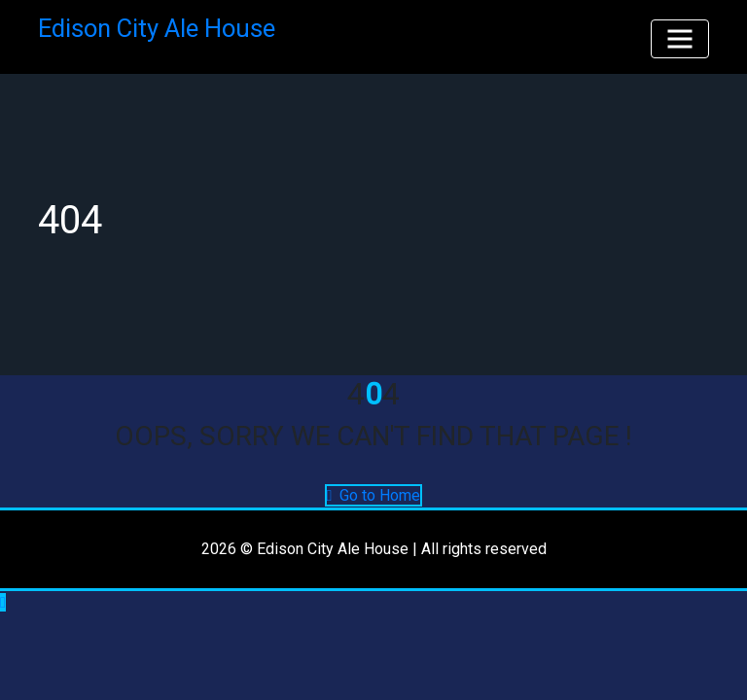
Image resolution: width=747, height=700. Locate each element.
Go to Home (374, 495)
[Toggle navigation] (680, 39)
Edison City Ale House (157, 28)
